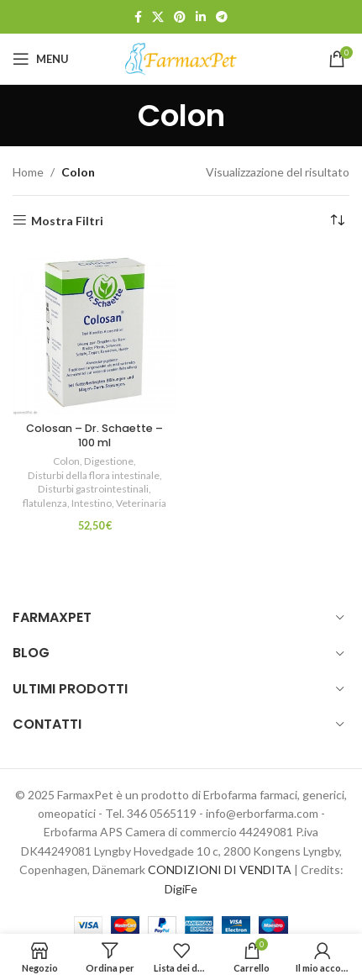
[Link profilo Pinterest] (180, 17)
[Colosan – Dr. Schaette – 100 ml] (95, 333)
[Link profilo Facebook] (138, 17)
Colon (66, 461)
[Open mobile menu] (41, 59)
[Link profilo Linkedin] (201, 17)
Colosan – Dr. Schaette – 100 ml (94, 436)
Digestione (109, 461)
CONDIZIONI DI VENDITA (220, 869)
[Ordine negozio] (337, 221)
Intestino (92, 503)
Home (28, 172)
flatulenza (45, 503)
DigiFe (181, 889)
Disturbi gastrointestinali (93, 489)
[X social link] (158, 17)
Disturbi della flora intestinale (94, 475)
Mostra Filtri (67, 220)
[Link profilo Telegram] (222, 17)
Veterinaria (141, 503)
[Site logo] (181, 58)
